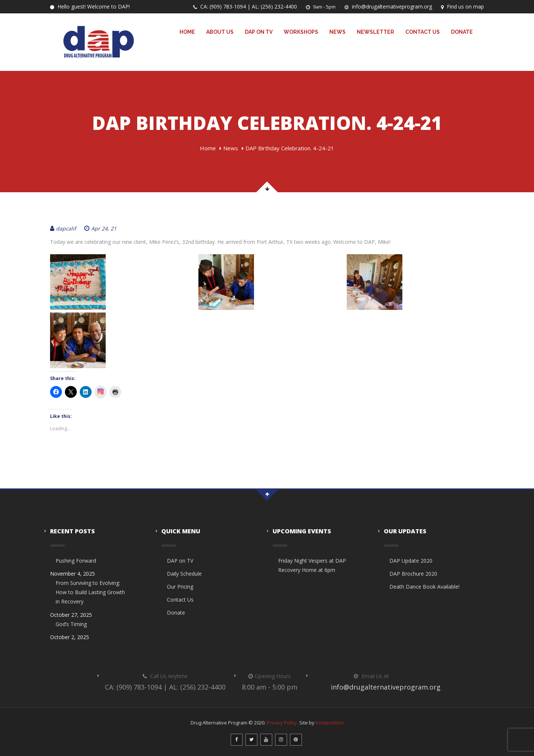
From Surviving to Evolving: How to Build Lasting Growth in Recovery (90, 592)
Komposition (330, 723)
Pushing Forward (76, 561)
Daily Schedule (184, 574)
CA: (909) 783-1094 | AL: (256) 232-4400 (245, 6)
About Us (220, 32)
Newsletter (375, 32)
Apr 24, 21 (100, 228)
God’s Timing (71, 624)
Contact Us (423, 32)
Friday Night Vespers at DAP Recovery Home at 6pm (312, 565)
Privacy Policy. (282, 723)
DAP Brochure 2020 (413, 574)
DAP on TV (259, 32)
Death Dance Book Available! (424, 587)
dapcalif (63, 228)
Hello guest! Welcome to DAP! (90, 6)
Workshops (301, 32)
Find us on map (462, 6)
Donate (462, 32)
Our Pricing (180, 587)
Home (187, 32)
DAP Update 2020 (411, 561)
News (337, 32)
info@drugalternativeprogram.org (388, 6)
